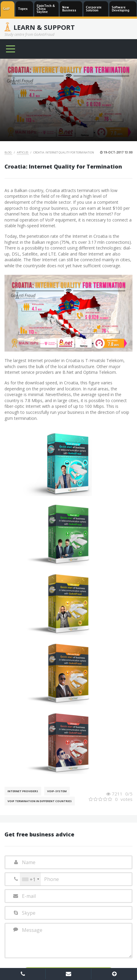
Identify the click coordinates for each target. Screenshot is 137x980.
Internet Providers (23, 791)
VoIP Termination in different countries (40, 801)
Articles (23, 152)
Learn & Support (44, 27)
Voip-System (57, 791)
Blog (8, 152)
